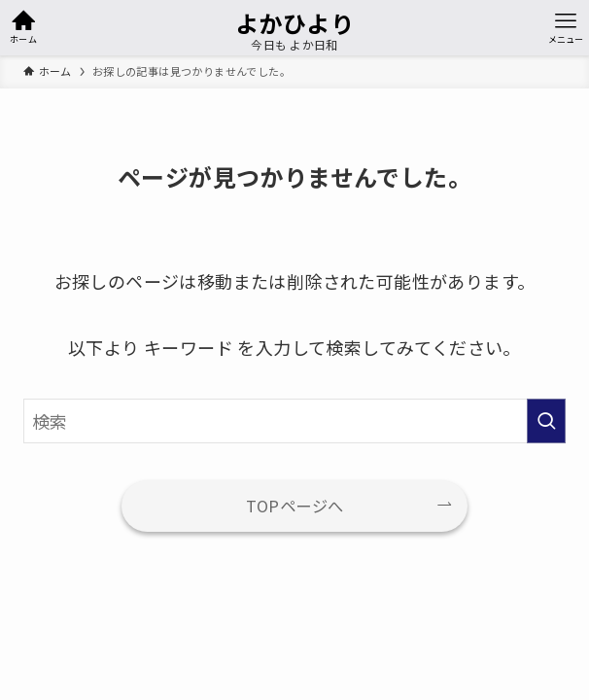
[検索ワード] (294, 421)
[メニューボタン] (566, 28)
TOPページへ (295, 506)
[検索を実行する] (546, 421)
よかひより (294, 23)
